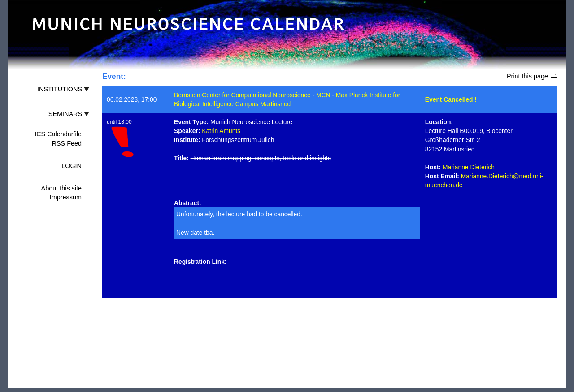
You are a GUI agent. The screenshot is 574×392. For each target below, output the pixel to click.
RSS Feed (67, 143)
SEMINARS (65, 114)
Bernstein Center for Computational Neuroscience (242, 95)
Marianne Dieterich (469, 167)
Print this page (527, 76)
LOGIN (72, 166)
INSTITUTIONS (60, 89)
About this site (61, 188)
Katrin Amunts (221, 131)
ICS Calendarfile (58, 134)
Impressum (66, 197)
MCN (323, 95)
